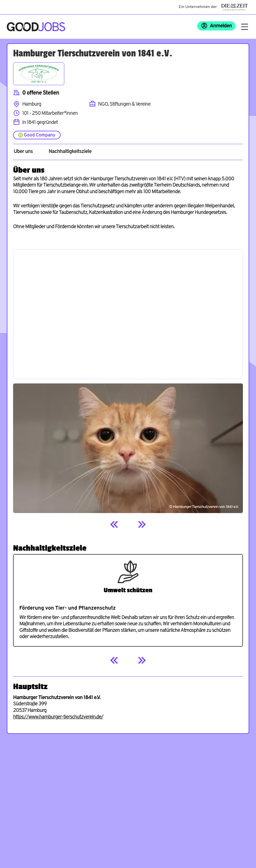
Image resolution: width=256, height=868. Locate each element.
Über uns (23, 152)
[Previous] (114, 524)
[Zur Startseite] (36, 27)
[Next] (142, 524)
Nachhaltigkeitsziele (70, 152)
